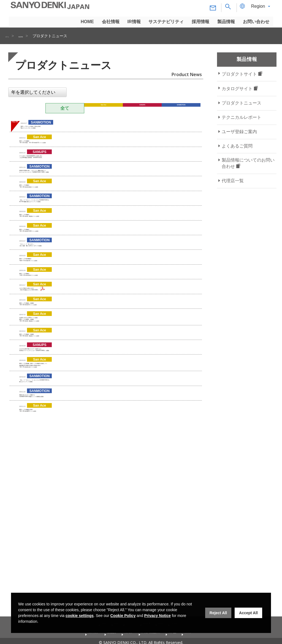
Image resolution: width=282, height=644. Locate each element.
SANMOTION (181, 108)
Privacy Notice (158, 616)
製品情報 (34, 36)
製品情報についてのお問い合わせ (248, 163)
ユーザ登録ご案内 (239, 132)
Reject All (218, 613)
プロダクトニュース (242, 103)
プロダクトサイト (239, 74)
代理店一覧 (233, 181)
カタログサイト (237, 89)
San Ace (104, 108)
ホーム (11, 36)
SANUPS (142, 108)
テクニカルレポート (242, 117)
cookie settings (80, 616)
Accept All (248, 613)
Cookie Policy (123, 616)
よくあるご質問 (237, 146)
